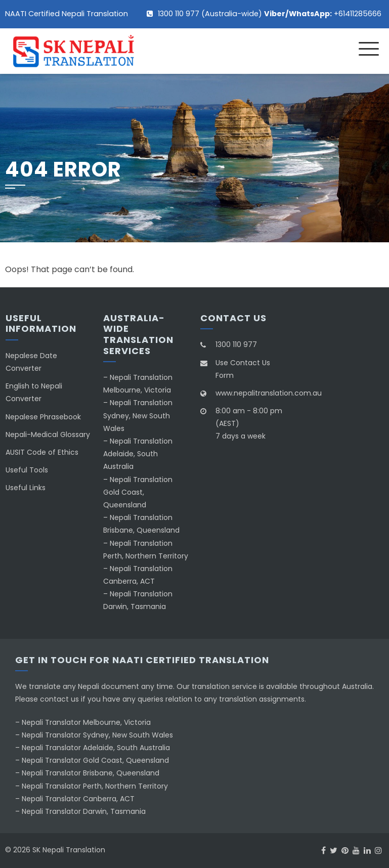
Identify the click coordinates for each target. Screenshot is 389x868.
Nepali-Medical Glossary (48, 435)
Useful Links (26, 488)
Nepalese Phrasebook (43, 417)
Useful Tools (27, 470)
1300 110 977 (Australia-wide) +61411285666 (270, 14)
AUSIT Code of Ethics (42, 452)
